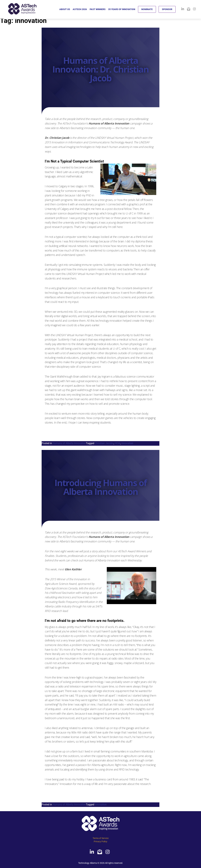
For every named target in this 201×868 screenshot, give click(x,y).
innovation (127, 443)
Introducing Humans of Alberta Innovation (101, 487)
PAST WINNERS (98, 9)
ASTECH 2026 (80, 9)
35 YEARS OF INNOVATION (122, 9)
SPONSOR (167, 9)
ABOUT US (65, 9)
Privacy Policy (100, 841)
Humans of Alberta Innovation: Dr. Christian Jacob (100, 69)
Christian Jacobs (104, 443)
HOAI (117, 443)
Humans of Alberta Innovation (69, 443)
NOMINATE (147, 9)
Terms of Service (101, 838)
